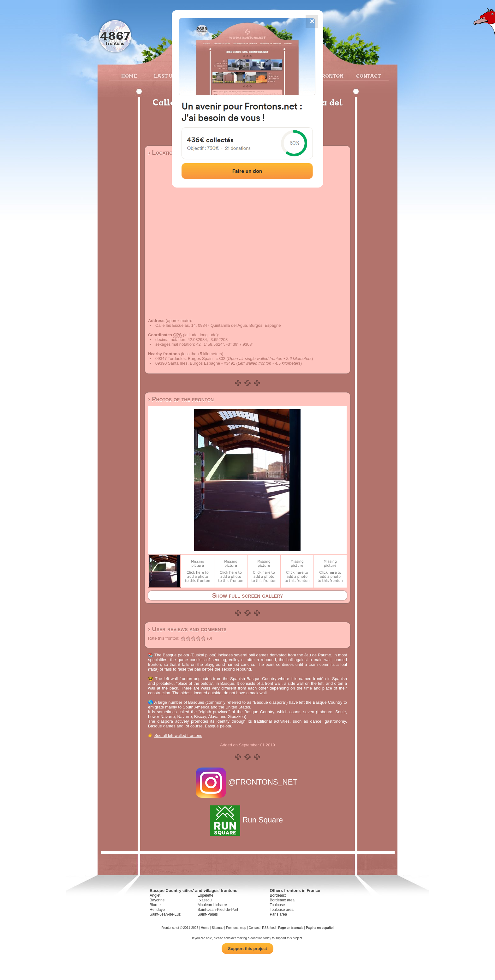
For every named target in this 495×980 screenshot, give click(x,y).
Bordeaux (278, 895)
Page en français (291, 928)
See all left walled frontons (178, 735)
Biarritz (155, 905)
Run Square (247, 820)
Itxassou (205, 900)
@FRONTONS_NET (248, 782)
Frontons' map (236, 928)
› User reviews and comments (187, 629)
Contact (368, 76)
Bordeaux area (282, 900)
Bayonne (157, 900)
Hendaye (157, 910)
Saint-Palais (208, 914)
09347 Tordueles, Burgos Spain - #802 (190, 359)
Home (129, 76)
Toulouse (277, 905)
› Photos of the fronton (181, 399)
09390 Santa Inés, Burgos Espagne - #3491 (195, 363)
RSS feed (269, 928)
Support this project (247, 949)
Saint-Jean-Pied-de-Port (218, 910)
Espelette (206, 895)
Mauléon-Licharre (212, 905)
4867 (115, 36)
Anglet (155, 895)
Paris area (278, 914)
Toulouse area (281, 910)
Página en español (320, 928)
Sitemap (218, 928)
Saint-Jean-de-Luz (165, 914)
